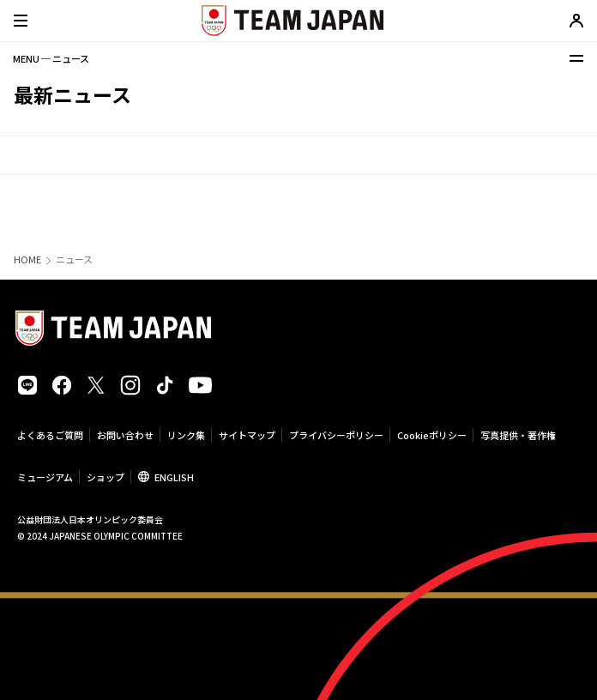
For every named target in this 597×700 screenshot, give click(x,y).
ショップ (106, 477)
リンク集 (186, 435)
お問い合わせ (125, 435)
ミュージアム (45, 477)
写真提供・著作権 (518, 435)
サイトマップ (247, 435)
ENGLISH (174, 477)
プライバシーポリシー (336, 435)
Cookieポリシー (432, 435)
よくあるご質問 (50, 435)
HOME (27, 259)
